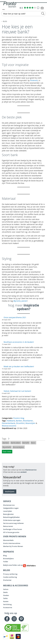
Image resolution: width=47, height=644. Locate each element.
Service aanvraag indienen (13, 523)
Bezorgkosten (8, 514)
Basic (33, 443)
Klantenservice (31, 470)
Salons (6, 589)
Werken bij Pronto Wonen (13, 546)
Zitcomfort (20, 423)
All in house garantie (11, 532)
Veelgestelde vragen (11, 508)
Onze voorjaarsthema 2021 (15, 317)
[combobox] (23, 14)
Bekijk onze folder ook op (19, 565)
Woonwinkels (8, 540)
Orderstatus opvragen (12, 520)
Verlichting (7, 604)
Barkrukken (16, 443)
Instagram (14, 619)
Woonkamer (28, 421)
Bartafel (26, 443)
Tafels (5, 598)
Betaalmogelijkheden (11, 517)
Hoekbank (11, 421)
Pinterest (34, 80)
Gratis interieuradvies (12, 543)
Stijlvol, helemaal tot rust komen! (18, 391)
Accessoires (8, 607)
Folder (6, 562)
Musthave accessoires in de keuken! (19, 342)
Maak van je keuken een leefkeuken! (19, 366)
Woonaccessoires (9, 426)
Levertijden (8, 511)
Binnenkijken (18, 447)
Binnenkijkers (8, 559)
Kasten (6, 601)
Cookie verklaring (10, 577)
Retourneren (8, 526)
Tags (4, 439)
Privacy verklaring (10, 574)
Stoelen (6, 595)
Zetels (5, 592)
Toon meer (7, 452)
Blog (5, 21)
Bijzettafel (7, 447)
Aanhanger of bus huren (13, 529)
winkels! (23, 472)
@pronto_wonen (20, 301)
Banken (19, 421)
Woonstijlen (30, 423)
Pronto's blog (19, 418)
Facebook (7, 619)
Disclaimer (7, 580)
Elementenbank (8, 423)
